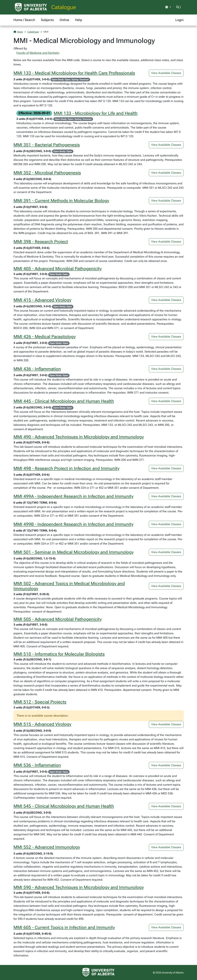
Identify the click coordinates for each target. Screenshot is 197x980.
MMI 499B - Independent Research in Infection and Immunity (73, 524)
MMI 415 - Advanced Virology (42, 300)
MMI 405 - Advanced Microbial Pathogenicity (58, 269)
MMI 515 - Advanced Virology (42, 724)
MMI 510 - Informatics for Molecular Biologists (59, 654)
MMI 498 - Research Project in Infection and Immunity (66, 468)
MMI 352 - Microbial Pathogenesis (47, 173)
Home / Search (24, 20)
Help (79, 20)
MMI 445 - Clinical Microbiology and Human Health (64, 401)
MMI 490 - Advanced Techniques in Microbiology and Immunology (79, 437)
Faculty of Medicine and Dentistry (38, 53)
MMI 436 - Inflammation (37, 369)
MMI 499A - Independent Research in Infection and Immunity (73, 496)
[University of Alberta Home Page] (31, 7)
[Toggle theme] (168, 7)
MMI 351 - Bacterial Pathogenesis (47, 145)
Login (179, 20)
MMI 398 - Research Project (41, 242)
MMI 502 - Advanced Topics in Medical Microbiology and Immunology (69, 586)
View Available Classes (166, 73)
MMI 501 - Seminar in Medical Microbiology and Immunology (74, 552)
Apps (18, 32)
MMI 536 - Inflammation (37, 765)
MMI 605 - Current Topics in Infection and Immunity (64, 927)
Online (64, 20)
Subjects (47, 20)
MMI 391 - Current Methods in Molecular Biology (61, 201)
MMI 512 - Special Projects (40, 702)
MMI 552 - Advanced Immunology (47, 847)
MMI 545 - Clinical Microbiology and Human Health (64, 806)
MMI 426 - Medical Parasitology (45, 337)
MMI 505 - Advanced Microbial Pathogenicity (58, 619)
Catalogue (64, 7)
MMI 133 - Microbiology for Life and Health (96, 113)
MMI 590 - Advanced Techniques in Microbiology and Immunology (79, 887)
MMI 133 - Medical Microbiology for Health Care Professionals (74, 73)
